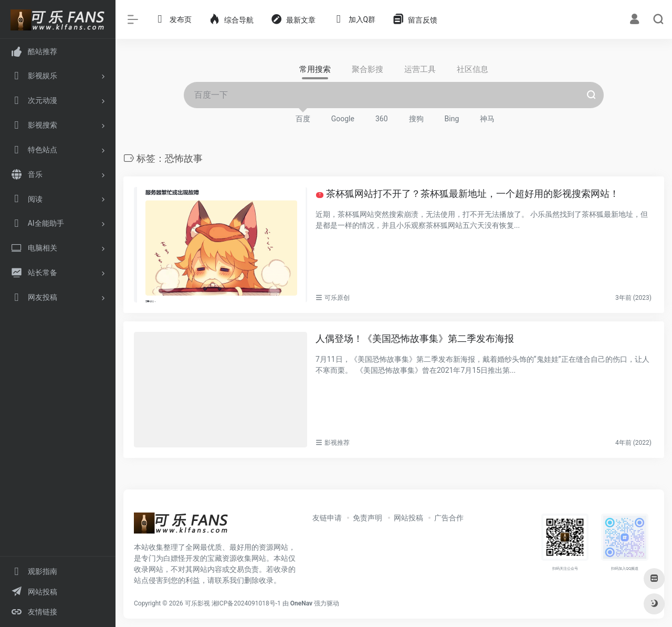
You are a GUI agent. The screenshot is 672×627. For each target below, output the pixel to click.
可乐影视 (197, 603)
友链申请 (327, 518)
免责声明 (367, 518)
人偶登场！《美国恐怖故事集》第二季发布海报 (415, 338)
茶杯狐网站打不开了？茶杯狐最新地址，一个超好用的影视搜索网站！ (468, 194)
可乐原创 (337, 298)
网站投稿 (408, 518)
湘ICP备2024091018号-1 (246, 603)
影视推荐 (337, 443)
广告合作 (449, 518)
